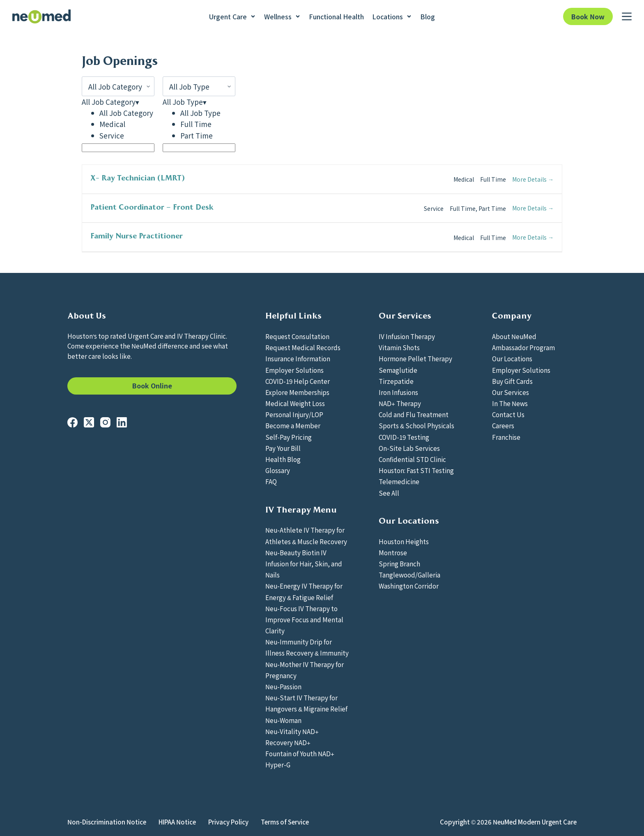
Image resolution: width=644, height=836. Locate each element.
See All (389, 493)
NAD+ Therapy (400, 403)
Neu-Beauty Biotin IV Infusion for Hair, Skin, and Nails (304, 563)
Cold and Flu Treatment (414, 414)
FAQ (271, 481)
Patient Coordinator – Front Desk (152, 207)
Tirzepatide (396, 381)
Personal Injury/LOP (294, 414)
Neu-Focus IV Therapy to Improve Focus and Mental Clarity (304, 619)
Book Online (152, 386)
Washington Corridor (409, 586)
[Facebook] (72, 422)
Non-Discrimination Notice (107, 822)
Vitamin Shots (399, 347)
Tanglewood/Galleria (409, 575)
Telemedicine (399, 481)
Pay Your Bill (283, 448)
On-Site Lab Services (409, 448)
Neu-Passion (283, 686)
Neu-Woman (283, 720)
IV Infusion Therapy (407, 336)
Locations (392, 16)
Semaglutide (398, 370)
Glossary (278, 470)
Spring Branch (399, 563)
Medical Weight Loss (295, 403)
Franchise (506, 437)
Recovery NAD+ (288, 742)
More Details (533, 179)
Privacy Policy (228, 822)
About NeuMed (514, 336)
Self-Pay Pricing (289, 437)
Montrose (393, 552)
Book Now (588, 16)
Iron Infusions (398, 392)
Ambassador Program (523, 347)
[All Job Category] (118, 86)
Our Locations (512, 358)
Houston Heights (404, 541)
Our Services (511, 392)
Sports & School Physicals (416, 425)
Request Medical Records (303, 347)
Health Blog (283, 459)
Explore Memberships (297, 392)
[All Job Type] (199, 86)
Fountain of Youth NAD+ (300, 753)
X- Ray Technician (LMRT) (138, 178)
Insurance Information (298, 358)
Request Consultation (297, 336)
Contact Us (508, 414)
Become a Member (293, 425)
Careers (503, 425)
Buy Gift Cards (512, 381)
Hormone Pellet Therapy (415, 358)
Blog (428, 16)
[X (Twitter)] (89, 422)
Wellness (282, 16)
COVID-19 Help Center (298, 381)
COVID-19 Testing (404, 437)
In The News (510, 403)
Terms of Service (285, 822)
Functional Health (336, 16)
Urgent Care (232, 16)
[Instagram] (105, 422)
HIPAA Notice (177, 822)
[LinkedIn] (122, 422)
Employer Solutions (294, 370)
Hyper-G (278, 764)
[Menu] (627, 16)
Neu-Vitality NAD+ (292, 731)
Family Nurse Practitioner (137, 236)
